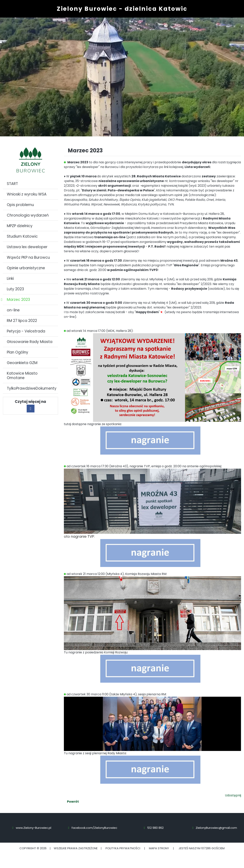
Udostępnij (233, 795)
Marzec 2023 (18, 300)
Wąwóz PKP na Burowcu (28, 257)
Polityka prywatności (123, 848)
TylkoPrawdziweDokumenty (32, 388)
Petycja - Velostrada (26, 331)
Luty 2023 (15, 289)
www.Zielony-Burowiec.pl (33, 828)
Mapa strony (159, 848)
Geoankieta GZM (22, 363)
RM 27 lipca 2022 (22, 321)
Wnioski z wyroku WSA (27, 194)
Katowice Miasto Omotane (22, 376)
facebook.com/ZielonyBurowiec (94, 828)
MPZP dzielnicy (20, 226)
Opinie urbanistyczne (26, 268)
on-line (13, 310)
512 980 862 (155, 828)
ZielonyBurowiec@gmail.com (216, 828)
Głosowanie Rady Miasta (30, 342)
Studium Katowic (22, 236)
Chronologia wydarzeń (28, 215)
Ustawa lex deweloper (27, 247)
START (12, 184)
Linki (10, 279)
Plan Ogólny (18, 352)
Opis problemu (20, 205)
